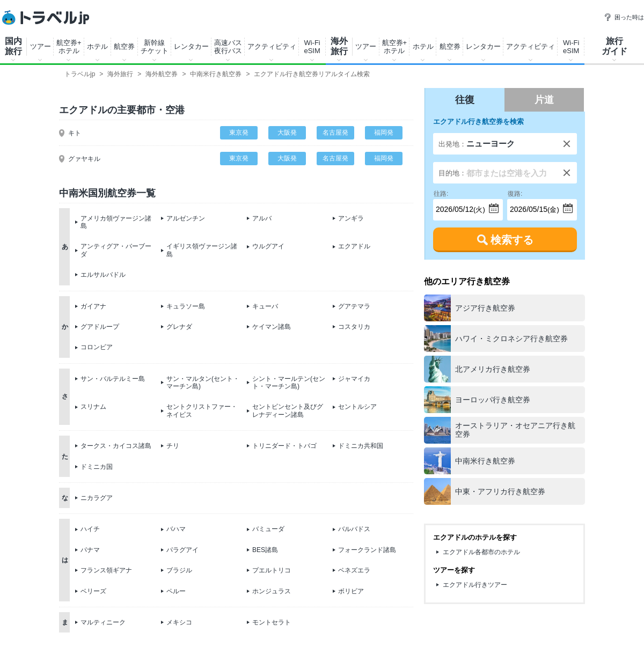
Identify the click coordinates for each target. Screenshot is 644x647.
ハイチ (90, 529)
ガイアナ (93, 306)
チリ (173, 446)
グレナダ (179, 327)
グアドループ (100, 327)
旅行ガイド (614, 46)
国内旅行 (13, 46)
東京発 (239, 133)
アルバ (262, 218)
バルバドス (354, 529)
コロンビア (97, 347)
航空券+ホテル (69, 47)
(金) (533, 206)
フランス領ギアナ (106, 570)
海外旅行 (339, 46)
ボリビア (351, 591)
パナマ (90, 550)
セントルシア (357, 407)
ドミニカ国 (97, 467)
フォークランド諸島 (367, 550)
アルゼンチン (186, 218)
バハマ (176, 529)
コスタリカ (354, 327)
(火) (459, 206)
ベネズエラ (354, 570)
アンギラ (351, 218)
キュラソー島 (186, 306)
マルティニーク (103, 622)
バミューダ (268, 529)
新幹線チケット (155, 47)
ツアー (41, 46)
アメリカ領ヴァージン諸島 (116, 222)
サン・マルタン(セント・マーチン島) (203, 383)
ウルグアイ (268, 246)
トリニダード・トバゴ (284, 446)
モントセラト (272, 622)
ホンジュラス (272, 591)
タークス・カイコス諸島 (116, 446)
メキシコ (179, 622)
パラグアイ (182, 550)
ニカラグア (97, 498)
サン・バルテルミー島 (113, 379)
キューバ (265, 306)
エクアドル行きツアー (475, 585)
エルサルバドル (103, 275)
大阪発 (287, 133)
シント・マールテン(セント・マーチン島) (289, 383)
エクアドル (354, 246)
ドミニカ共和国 (361, 446)
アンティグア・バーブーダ (116, 250)
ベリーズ (93, 591)
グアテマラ (354, 306)
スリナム (93, 407)
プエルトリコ (272, 570)
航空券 (124, 46)
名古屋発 (335, 133)
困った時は (624, 17)
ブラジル (179, 570)
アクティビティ (272, 46)
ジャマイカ (354, 379)
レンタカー (191, 46)
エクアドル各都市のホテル (481, 552)
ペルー (176, 591)
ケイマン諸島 (272, 327)
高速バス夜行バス (228, 47)
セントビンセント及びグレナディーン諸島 (288, 410)
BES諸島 (265, 550)
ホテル (97, 46)
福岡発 (384, 133)
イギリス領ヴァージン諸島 (202, 250)
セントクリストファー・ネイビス (202, 410)
